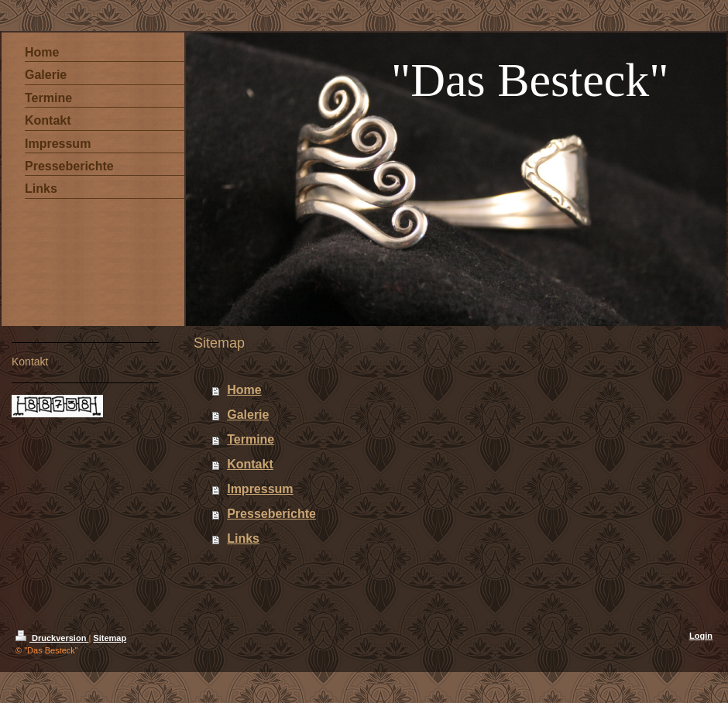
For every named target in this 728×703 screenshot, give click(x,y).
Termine (251, 439)
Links (243, 538)
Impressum (260, 489)
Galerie (248, 415)
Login (701, 636)
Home (244, 390)
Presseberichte (271, 514)
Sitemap (110, 638)
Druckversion (52, 638)
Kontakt (250, 464)
